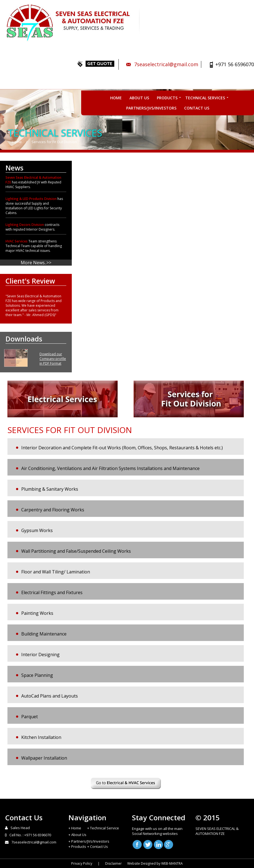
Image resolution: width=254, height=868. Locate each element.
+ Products (77, 846)
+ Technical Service (103, 828)
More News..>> (36, 263)
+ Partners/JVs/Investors (89, 841)
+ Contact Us (98, 846)
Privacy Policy (82, 863)
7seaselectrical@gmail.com (166, 64)
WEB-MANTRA (172, 863)
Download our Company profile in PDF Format (53, 359)
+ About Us (77, 835)
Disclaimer (113, 863)
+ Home (75, 828)
